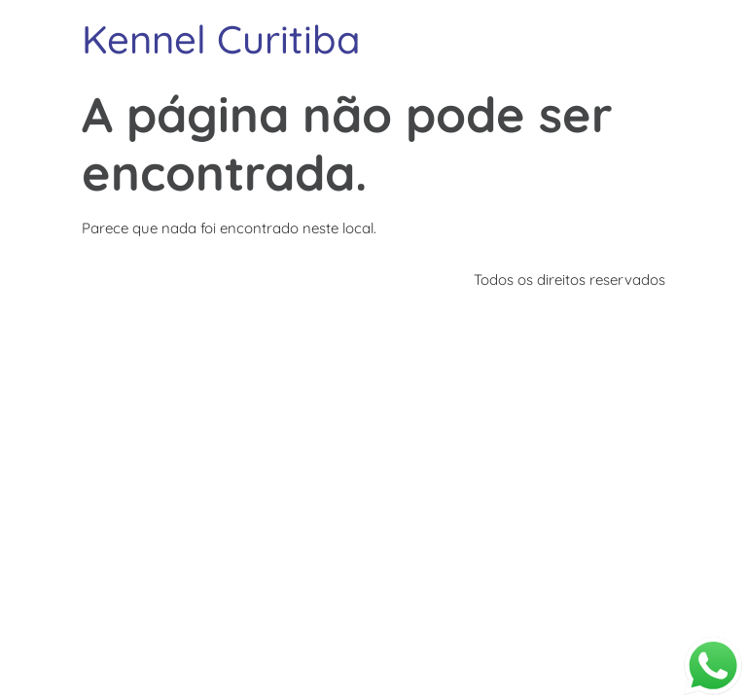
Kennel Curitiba (221, 39)
